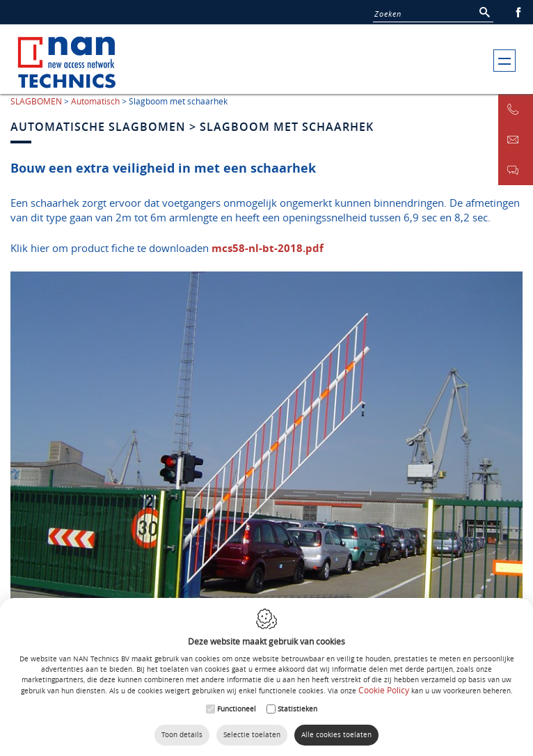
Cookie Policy (384, 690)
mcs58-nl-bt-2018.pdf (268, 248)
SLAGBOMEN (36, 101)
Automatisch (95, 101)
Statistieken (297, 709)
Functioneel (237, 709)
